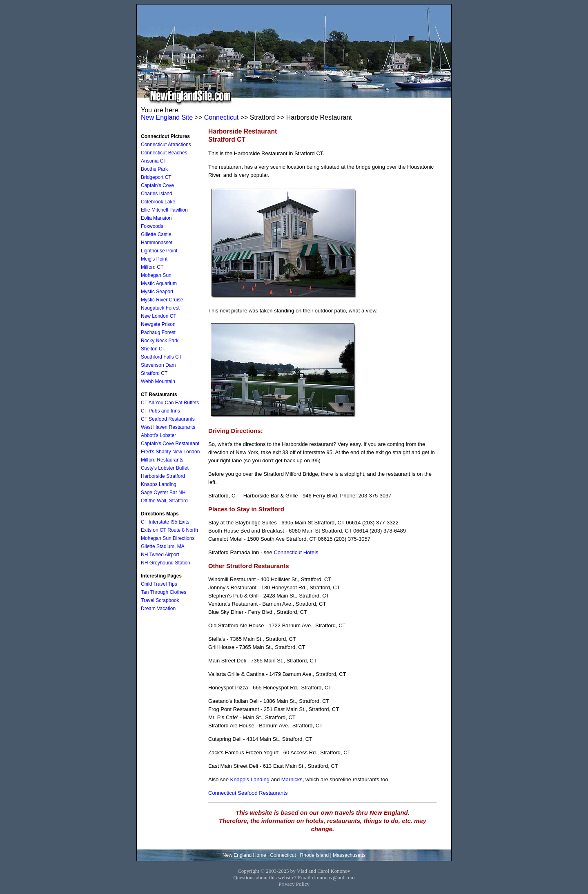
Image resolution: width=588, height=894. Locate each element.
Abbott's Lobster (158, 435)
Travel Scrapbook (160, 600)
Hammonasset (157, 243)
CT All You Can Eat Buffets (170, 403)
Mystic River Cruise (162, 300)
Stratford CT (154, 373)
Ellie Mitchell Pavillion (164, 210)
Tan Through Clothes (164, 592)
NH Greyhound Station (166, 563)
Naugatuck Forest (160, 308)
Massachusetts (349, 855)
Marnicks (292, 779)
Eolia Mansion (156, 218)
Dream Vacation (158, 609)
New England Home (244, 855)
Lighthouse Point (159, 251)
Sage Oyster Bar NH (163, 493)
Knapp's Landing (249, 779)
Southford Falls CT (161, 357)
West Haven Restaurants (168, 427)
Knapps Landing (159, 484)
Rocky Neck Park (160, 341)
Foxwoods (152, 226)
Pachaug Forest (158, 332)
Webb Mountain (158, 381)
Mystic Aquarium (159, 283)
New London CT (159, 316)
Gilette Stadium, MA (163, 546)
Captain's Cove (157, 185)
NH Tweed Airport (160, 555)
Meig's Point (154, 259)
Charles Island (157, 194)
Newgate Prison (158, 324)
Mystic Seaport (157, 292)
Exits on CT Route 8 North (169, 530)
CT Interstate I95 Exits (165, 522)
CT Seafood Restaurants (168, 419)
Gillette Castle (156, 234)
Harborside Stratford (163, 476)
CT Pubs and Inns (160, 411)
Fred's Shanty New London (170, 452)
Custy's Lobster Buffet (165, 468)
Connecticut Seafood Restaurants (248, 793)
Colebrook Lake (158, 202)
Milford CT (152, 267)
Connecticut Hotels (296, 552)
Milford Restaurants (162, 460)
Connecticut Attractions (166, 145)
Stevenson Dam (158, 365)
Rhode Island (315, 855)
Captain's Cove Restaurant (170, 444)
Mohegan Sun (156, 275)
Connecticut (222, 117)
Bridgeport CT (156, 177)
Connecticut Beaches (164, 153)
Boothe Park (154, 169)
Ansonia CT (154, 161)
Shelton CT (153, 349)
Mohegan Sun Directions (168, 538)
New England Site (167, 117)
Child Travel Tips (159, 584)
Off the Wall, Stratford (164, 501)
